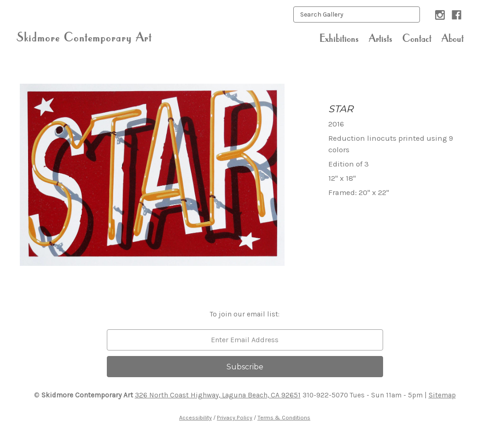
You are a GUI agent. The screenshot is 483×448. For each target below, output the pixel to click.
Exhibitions (339, 38)
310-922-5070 (325, 395)
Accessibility (195, 417)
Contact (417, 38)
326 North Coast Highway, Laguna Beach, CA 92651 (218, 395)
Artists (381, 38)
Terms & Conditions (284, 417)
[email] (245, 340)
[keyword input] (357, 14)
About (453, 38)
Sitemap (442, 395)
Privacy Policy (235, 417)
